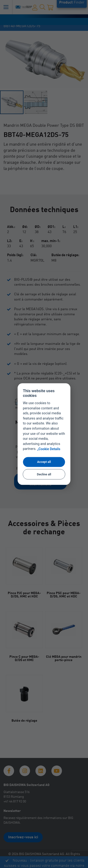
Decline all (44, 474)
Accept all (44, 462)
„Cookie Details (49, 449)
